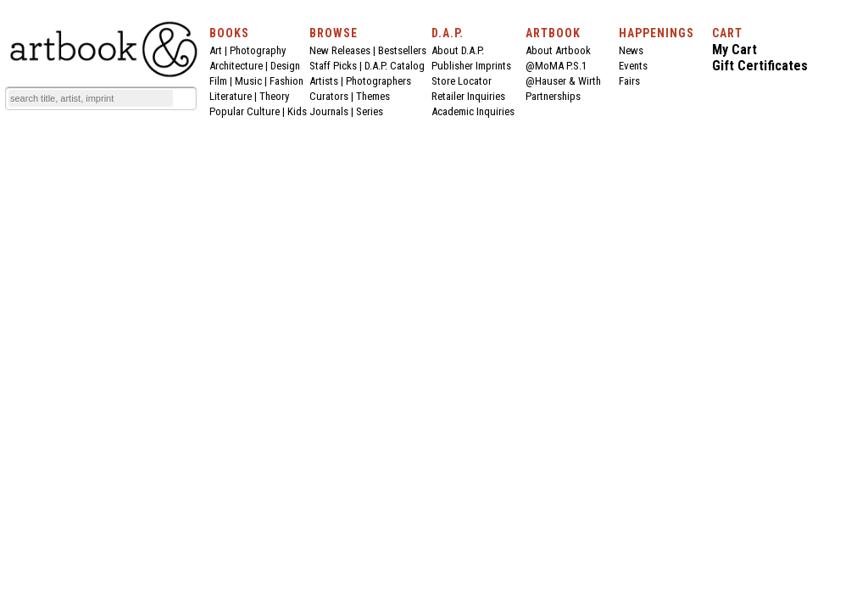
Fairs (629, 81)
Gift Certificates (760, 66)
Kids (297, 111)
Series (370, 111)
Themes (373, 96)
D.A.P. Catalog (395, 66)
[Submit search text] (184, 98)
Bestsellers (402, 50)
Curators (329, 96)
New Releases (340, 50)
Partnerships (553, 96)
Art (216, 50)
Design (285, 66)
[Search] (91, 98)
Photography (258, 50)
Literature (231, 96)
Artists (324, 81)
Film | (222, 81)
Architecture (236, 66)
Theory (274, 96)
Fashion (287, 81)
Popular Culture (245, 111)
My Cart (734, 50)
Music (248, 81)
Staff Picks (333, 66)
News (631, 50)
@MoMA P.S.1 (556, 66)
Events (633, 66)
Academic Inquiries (473, 111)
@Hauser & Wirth (563, 81)
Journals (329, 111)
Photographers (378, 81)
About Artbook (558, 50)
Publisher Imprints (471, 66)
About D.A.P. (458, 50)
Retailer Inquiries (468, 96)
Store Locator (462, 81)
